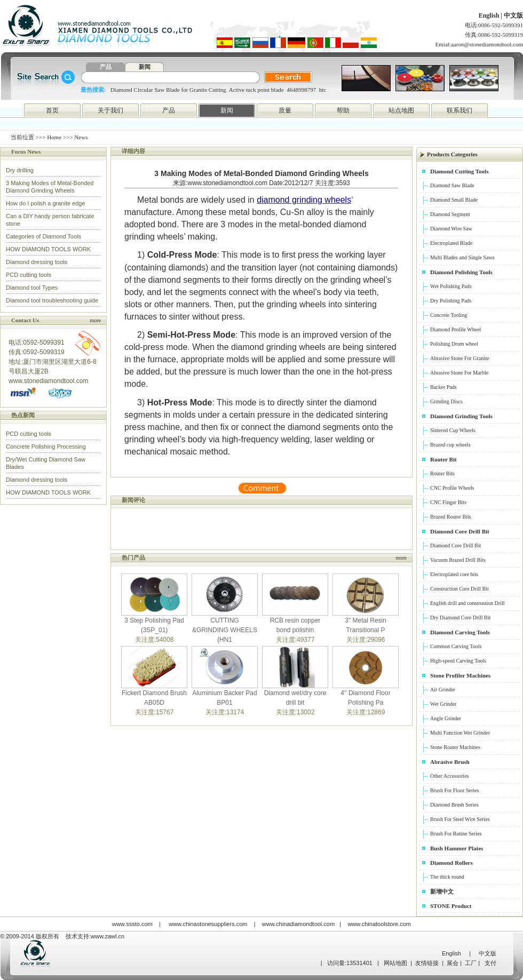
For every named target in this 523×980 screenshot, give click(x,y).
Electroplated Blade (451, 243)
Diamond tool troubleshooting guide (52, 300)
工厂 (471, 963)
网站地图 (395, 963)
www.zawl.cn (108, 936)
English (490, 15)
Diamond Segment (450, 214)
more (95, 320)
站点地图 (401, 110)
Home (54, 137)
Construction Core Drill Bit (459, 589)
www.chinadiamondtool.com (298, 924)
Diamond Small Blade (454, 200)
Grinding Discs (446, 401)
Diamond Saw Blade (452, 185)
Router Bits (442, 473)
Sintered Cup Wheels (453, 430)
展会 (453, 963)
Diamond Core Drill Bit (460, 531)
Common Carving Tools (456, 646)
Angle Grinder (446, 718)
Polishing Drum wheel (454, 344)
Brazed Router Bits (451, 517)
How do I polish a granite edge (46, 203)
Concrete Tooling (449, 315)
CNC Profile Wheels (452, 488)
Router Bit (443, 459)
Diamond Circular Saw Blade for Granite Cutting (168, 90)
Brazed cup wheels (450, 445)
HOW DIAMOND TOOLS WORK (48, 249)
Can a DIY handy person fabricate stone (50, 220)
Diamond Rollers (451, 863)
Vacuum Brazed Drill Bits (458, 560)
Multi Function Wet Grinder (460, 733)
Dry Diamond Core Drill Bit (460, 618)
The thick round (447, 877)
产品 (106, 67)
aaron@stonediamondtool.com (487, 44)
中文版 (513, 15)
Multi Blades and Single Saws (462, 257)
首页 (52, 110)
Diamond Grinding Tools (461, 416)
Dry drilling (20, 170)
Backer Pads (443, 387)
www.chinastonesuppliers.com (208, 924)
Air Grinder (443, 690)
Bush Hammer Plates (457, 848)
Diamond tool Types (32, 288)
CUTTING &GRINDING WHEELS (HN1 (225, 630)
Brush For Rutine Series (456, 834)
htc (323, 90)
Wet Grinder (443, 704)
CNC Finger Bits (448, 502)
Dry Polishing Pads (451, 301)
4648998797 (301, 90)
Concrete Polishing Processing (46, 447)
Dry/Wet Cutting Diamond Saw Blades (46, 463)
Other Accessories (449, 776)
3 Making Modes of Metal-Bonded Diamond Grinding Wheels (50, 187)
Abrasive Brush (450, 762)
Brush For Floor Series (454, 790)
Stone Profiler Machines (460, 675)
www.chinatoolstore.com (379, 924)
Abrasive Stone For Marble (459, 373)
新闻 (145, 67)
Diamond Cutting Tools (459, 171)
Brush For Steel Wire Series (460, 819)
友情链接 (427, 963)
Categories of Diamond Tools (43, 236)
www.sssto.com (132, 924)
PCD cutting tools (29, 275)
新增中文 (442, 891)
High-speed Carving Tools (458, 661)
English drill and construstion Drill (467, 603)
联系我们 (459, 110)
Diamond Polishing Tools (461, 272)
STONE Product (451, 906)
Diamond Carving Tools (460, 632)
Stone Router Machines (455, 747)
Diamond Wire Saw (451, 229)
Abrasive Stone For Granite (459, 358)
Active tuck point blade (256, 90)
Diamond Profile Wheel (455, 329)
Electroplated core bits (454, 574)
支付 (490, 963)
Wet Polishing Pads (451, 286)
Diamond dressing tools (37, 262)
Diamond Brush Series (454, 805)
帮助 (343, 110)
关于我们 (110, 110)
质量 (285, 110)
